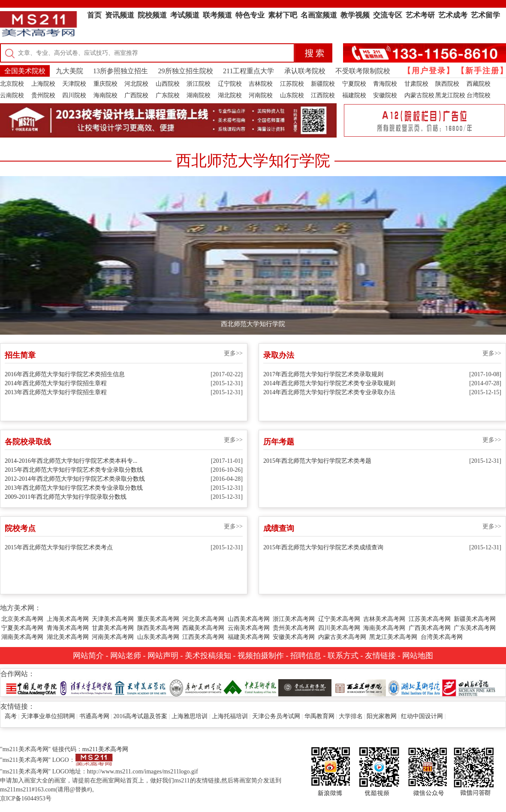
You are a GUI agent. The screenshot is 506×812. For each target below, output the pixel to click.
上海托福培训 (230, 716)
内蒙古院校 (419, 95)
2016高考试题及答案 (140, 716)
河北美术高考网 (203, 619)
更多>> (233, 353)
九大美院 (69, 71)
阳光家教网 (382, 716)
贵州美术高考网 (294, 628)
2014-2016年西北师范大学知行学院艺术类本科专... (71, 461)
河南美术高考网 (113, 637)
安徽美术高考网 (294, 637)
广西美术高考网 (430, 628)
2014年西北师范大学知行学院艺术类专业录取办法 (329, 392)
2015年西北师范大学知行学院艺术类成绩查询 (323, 547)
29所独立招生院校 (186, 71)
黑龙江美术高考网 (393, 637)
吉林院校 (261, 84)
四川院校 (74, 95)
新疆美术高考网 (475, 619)
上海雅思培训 (190, 716)
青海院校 (385, 84)
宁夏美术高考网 (22, 628)
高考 (11, 716)
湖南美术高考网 (22, 637)
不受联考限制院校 (363, 71)
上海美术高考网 (68, 619)
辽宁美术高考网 (339, 619)
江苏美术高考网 (430, 619)
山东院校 (292, 95)
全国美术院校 (25, 71)
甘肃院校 (416, 84)
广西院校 (136, 95)
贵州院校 (43, 95)
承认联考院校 (305, 71)
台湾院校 (479, 95)
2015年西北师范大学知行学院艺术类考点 (59, 547)
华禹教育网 (319, 716)
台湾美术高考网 (442, 637)
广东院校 (168, 95)
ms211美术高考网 (105, 749)
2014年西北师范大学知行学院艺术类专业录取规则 (329, 383)
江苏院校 (292, 84)
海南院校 (105, 95)
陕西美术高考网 (158, 628)
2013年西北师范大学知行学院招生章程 (56, 392)
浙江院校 (199, 84)
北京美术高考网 (22, 619)
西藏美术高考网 (203, 628)
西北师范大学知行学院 (253, 324)
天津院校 (74, 84)
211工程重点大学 (248, 71)
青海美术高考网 (68, 628)
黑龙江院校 (450, 95)
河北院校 (136, 84)
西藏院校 (479, 84)
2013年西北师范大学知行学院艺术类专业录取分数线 (74, 488)
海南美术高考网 (384, 628)
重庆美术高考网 (158, 619)
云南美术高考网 (249, 628)
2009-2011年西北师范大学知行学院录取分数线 (66, 497)
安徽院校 (385, 95)
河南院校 (261, 95)
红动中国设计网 (422, 716)
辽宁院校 (230, 84)
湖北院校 (230, 95)
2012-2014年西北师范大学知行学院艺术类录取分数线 (75, 479)
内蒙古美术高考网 (342, 637)
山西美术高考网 (249, 619)
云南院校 (12, 95)
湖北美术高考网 (68, 637)
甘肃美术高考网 (113, 628)
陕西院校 (447, 84)
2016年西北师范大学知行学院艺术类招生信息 (65, 374)
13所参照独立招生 (120, 71)
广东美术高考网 (475, 628)
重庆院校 (105, 84)
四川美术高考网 (339, 628)
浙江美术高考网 (294, 619)
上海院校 (43, 84)
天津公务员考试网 (276, 716)
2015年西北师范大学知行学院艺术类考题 (317, 461)
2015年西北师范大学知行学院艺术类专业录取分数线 (74, 470)
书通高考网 (94, 716)
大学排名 (351, 716)
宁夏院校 (354, 84)
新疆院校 (323, 84)
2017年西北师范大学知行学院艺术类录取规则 (323, 374)
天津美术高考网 (113, 619)
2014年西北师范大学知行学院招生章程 (56, 383)
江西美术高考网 (203, 637)
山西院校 (168, 84)
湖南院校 (199, 95)
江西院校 (323, 95)
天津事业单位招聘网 (48, 716)
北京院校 (12, 84)
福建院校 (354, 95)
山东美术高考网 (158, 637)
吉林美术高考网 (384, 619)
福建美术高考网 (249, 637)
